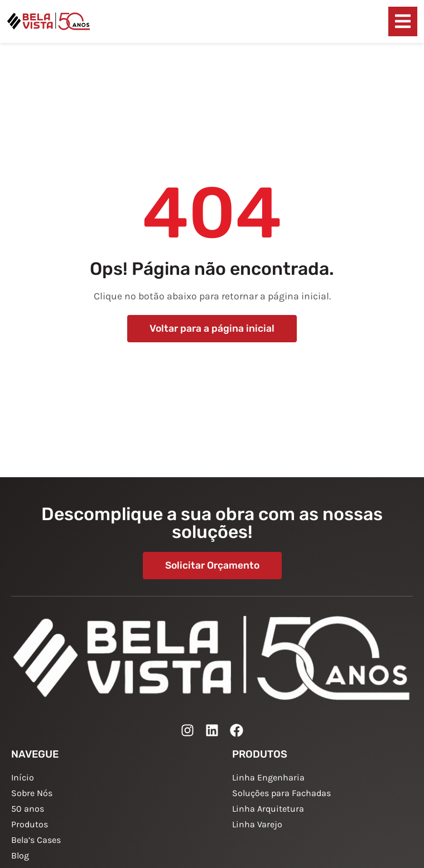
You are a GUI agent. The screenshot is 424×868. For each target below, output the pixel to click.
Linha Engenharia (268, 777)
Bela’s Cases (36, 840)
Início (23, 777)
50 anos (28, 809)
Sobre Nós (32, 793)
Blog (20, 855)
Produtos (30, 824)
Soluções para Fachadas (281, 793)
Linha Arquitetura (268, 809)
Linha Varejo (257, 824)
